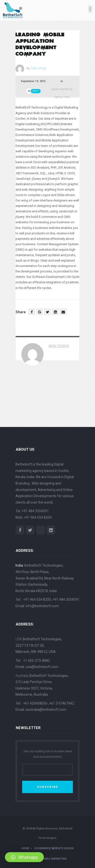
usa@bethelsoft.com (42, 667)
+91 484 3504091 (35, 511)
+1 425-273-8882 (37, 661)
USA (19, 639)
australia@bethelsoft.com (46, 710)
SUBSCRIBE (47, 787)
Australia (22, 676)
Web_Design (39, 68)
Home (25, 848)
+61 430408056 (36, 703)
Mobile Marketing (54, 859)
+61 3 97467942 (62, 703)
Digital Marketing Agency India (62, 93)
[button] (90, 9)
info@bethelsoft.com (42, 606)
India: (20, 565)
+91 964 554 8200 (38, 517)
